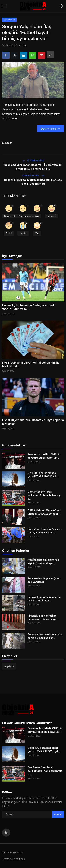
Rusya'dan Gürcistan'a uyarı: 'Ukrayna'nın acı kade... (45, 531)
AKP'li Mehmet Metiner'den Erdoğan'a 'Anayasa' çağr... (44, 512)
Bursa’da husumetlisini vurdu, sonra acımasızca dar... (45, 636)
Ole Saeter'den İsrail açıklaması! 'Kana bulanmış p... (44, 495)
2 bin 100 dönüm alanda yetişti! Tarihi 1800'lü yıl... (43, 475)
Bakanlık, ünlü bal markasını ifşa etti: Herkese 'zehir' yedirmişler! (33, 182)
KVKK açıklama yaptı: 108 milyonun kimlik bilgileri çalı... (30, 365)
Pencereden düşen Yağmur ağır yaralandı (44, 580)
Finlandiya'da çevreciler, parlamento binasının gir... (43, 617)
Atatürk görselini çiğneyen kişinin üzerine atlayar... (43, 561)
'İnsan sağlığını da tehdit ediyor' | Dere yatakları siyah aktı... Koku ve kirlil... (33, 167)
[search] (62, 6)
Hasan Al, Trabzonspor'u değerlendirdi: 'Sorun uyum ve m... (29, 307)
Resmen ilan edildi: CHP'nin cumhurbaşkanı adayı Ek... (44, 456)
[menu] (4, 6)
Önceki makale (33, 160)
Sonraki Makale (33, 175)
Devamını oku (51, 129)
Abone (58, 814)
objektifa (9, 666)
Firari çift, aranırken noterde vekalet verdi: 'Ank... (44, 599)
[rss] (6, 833)
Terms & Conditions (13, 859)
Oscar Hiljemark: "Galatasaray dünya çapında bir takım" (33, 422)
